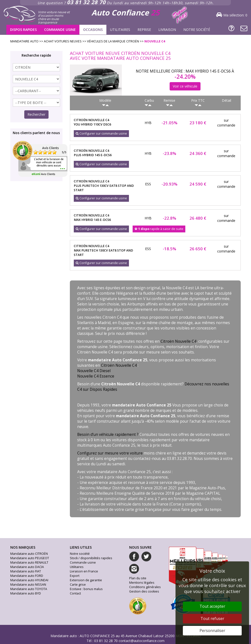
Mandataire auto (64, 636)
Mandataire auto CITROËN (29, 554)
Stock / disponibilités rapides (91, 558)
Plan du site (138, 578)
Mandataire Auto (24, 41)
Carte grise (78, 585)
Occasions (93, 30)
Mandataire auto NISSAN (28, 585)
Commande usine (60, 30)
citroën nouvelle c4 (106, 122)
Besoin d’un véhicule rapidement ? (108, 435)
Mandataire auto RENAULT (29, 562)
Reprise (144, 30)
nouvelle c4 (155, 41)
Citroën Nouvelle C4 (178, 341)
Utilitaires (120, 30)
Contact (75, 593)
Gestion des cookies (144, 591)
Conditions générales (145, 587)
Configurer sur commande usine (101, 133)
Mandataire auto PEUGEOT (30, 558)
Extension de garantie (86, 580)
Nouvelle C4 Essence (96, 376)
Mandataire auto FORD (27, 576)
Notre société (197, 30)
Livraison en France (84, 571)
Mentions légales (142, 583)
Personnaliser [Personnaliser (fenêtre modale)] (212, 631)
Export (75, 576)
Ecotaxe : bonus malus (86, 589)
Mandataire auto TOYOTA (29, 589)
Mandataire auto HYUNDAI (29, 580)
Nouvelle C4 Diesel (94, 371)
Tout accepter (212, 606)
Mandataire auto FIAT (26, 571)
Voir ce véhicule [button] (185, 86)
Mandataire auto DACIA (27, 567)
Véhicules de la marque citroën (113, 41)
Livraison (167, 30)
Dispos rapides (23, 30)
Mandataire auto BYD (26, 593)
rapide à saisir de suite (159, 229)
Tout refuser (212, 619)
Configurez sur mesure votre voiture (110, 453)
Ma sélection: (235, 15)
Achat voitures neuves (63, 41)
